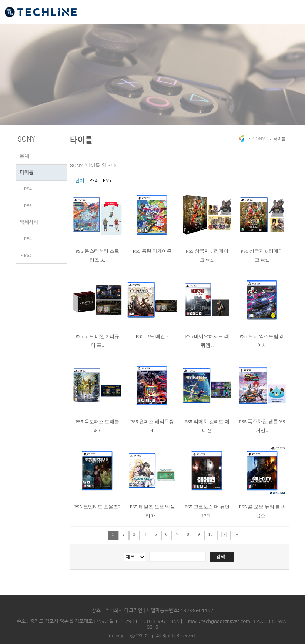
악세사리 (29, 221)
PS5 (107, 181)
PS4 (93, 181)
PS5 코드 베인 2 (152, 336)
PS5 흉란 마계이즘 (152, 251)
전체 (80, 181)
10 (211, 534)
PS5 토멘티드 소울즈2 (97, 507)
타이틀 (26, 172)
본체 (24, 156)
